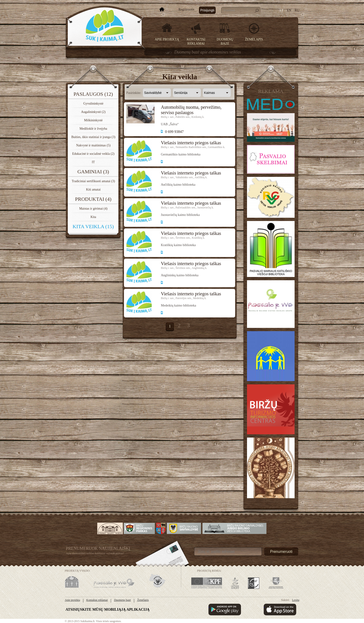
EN (289, 10)
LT (282, 10)
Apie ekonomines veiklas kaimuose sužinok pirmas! (95, 553)
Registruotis (186, 9)
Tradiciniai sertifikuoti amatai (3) (93, 181)
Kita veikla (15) (93, 226)
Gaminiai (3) (93, 172)
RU (297, 10)
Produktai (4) (93, 199)
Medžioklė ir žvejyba (93, 129)
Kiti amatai (93, 190)
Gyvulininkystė (93, 104)
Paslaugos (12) (93, 94)
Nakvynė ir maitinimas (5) (93, 145)
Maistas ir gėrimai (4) (93, 209)
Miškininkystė (93, 120)
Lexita (296, 600)
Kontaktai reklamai (97, 600)
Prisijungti (207, 10)
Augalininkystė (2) (93, 112)
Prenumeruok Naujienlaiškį (98, 548)
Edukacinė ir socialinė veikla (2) (93, 154)
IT (93, 162)
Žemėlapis (254, 39)
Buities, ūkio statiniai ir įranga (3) (93, 137)
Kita (93, 217)
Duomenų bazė (122, 600)
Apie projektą (167, 39)
